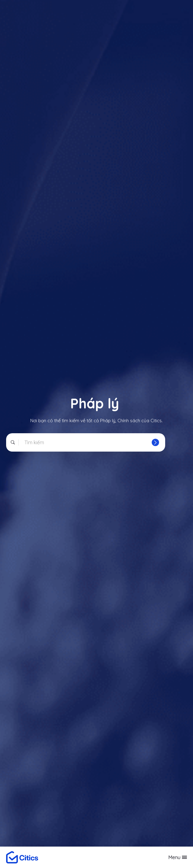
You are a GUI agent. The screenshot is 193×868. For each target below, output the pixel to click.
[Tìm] (155, 442)
